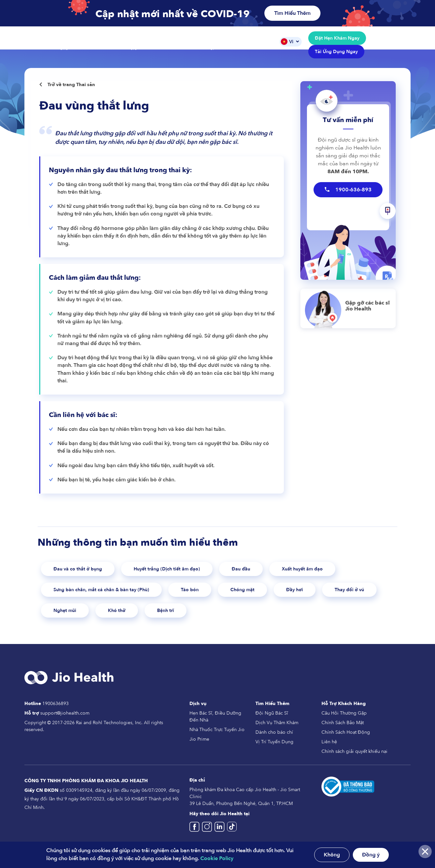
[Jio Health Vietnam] (221, 836)
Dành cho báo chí (274, 738)
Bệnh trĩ (248, 615)
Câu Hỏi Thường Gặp (344, 719)
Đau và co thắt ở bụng (84, 570)
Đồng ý (371, 855)
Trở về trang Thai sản (67, 85)
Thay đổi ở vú (72, 615)
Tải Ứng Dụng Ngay (336, 52)
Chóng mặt (275, 593)
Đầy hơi (333, 593)
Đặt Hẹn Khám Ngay (337, 38)
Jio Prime (199, 745)
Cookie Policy (217, 858)
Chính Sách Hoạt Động (346, 738)
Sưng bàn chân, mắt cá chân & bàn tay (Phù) (114, 593)
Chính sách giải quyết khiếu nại (354, 757)
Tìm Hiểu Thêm (292, 13)
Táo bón (217, 593)
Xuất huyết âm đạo (342, 570)
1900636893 (55, 709)
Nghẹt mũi (137, 615)
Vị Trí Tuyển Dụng (274, 748)
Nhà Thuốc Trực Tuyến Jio (217, 736)
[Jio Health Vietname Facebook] (196, 836)
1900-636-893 (348, 190)
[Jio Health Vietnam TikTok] (232, 836)
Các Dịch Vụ (105, 41)
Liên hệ (329, 748)
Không (332, 855)
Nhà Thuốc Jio (142, 45)
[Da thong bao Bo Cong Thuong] (348, 792)
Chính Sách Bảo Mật (343, 729)
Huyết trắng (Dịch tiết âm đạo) (188, 570)
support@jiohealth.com (65, 719)
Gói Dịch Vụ (184, 41)
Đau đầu (273, 570)
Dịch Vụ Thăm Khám (277, 729)
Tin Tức (261, 41)
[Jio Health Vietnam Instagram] (208, 836)
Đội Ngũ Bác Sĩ (224, 45)
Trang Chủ (65, 45)
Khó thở (194, 615)
